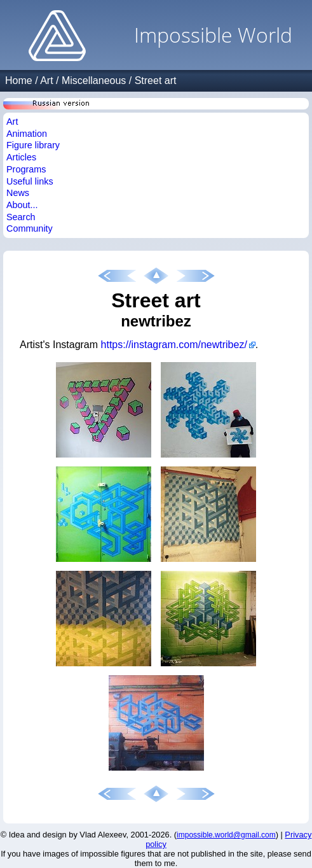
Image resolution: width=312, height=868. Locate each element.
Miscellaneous (94, 80)
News (18, 193)
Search (21, 217)
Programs (26, 169)
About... (22, 205)
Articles (21, 157)
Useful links (30, 181)
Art (46, 80)
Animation (27, 134)
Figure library (33, 145)
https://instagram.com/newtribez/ (174, 345)
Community (30, 228)
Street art (156, 80)
